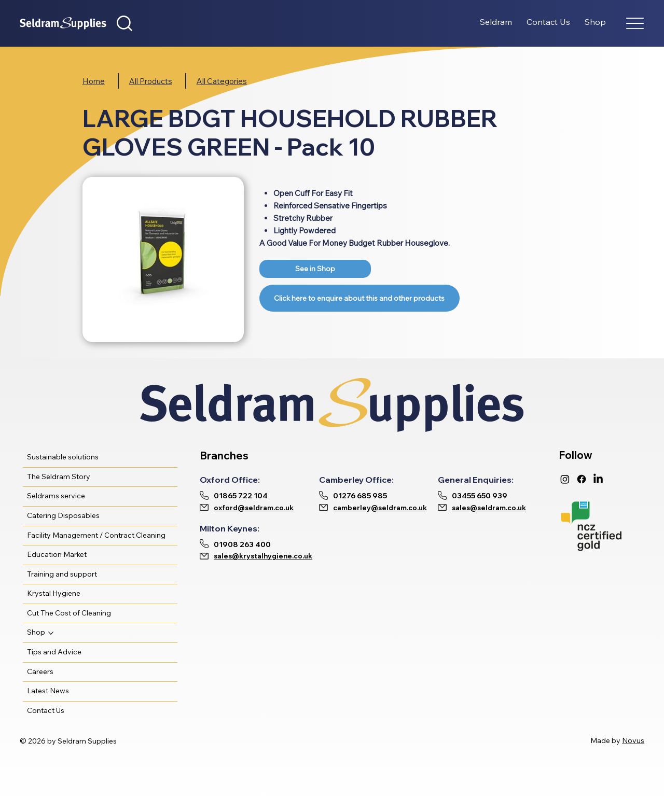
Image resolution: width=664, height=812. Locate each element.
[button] (125, 23)
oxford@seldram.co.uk (254, 508)
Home (94, 81)
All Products (151, 81)
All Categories (222, 81)
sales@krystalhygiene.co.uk (263, 556)
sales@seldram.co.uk (489, 508)
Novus (633, 740)
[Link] (315, 269)
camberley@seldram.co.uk (380, 508)
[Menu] (635, 24)
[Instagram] (565, 479)
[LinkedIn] (598, 479)
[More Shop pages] (51, 633)
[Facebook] (582, 479)
